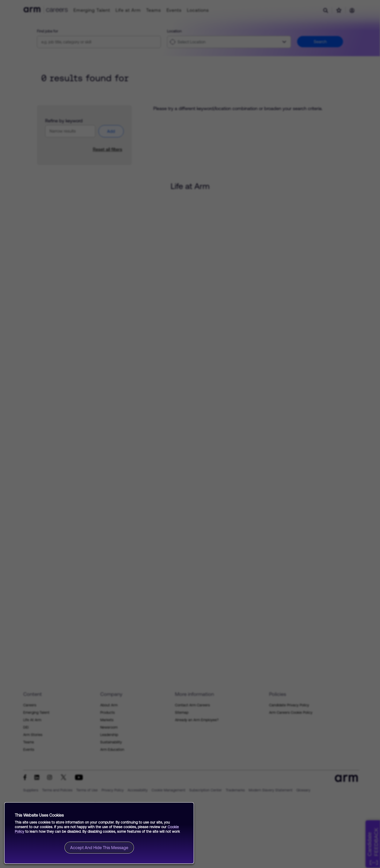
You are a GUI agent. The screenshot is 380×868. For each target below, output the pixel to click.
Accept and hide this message (99, 848)
